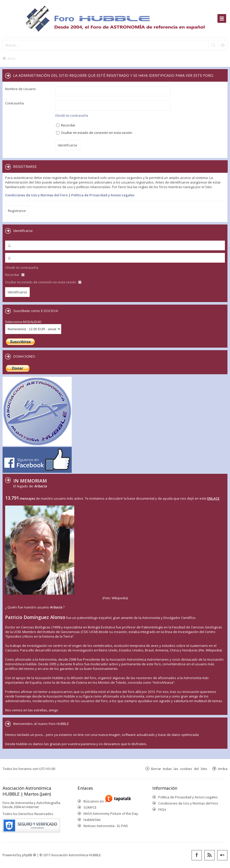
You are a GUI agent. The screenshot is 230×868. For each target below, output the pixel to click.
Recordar (66, 125)
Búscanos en (94, 801)
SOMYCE (90, 807)
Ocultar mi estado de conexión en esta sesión (94, 133)
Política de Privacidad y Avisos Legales (103, 195)
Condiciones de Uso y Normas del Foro (36, 195)
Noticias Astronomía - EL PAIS (106, 826)
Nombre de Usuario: (21, 89)
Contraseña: (15, 103)
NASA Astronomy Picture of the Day (111, 813)
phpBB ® (29, 855)
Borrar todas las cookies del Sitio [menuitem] (179, 769)
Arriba (223, 769)
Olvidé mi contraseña (72, 115)
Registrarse (17, 211)
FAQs (162, 809)
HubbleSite (92, 820)
